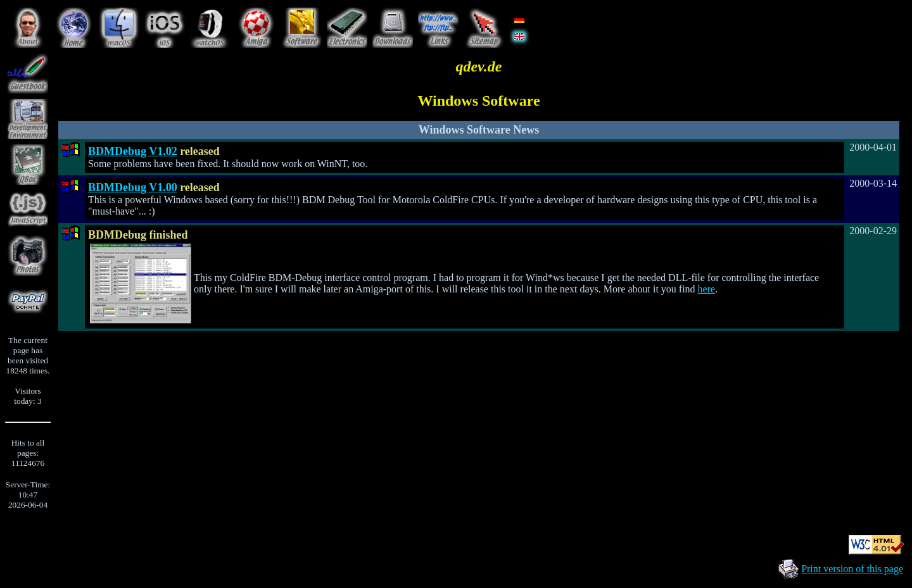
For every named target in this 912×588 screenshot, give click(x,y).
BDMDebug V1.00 (133, 187)
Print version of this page (852, 569)
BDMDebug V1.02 (133, 151)
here (707, 289)
